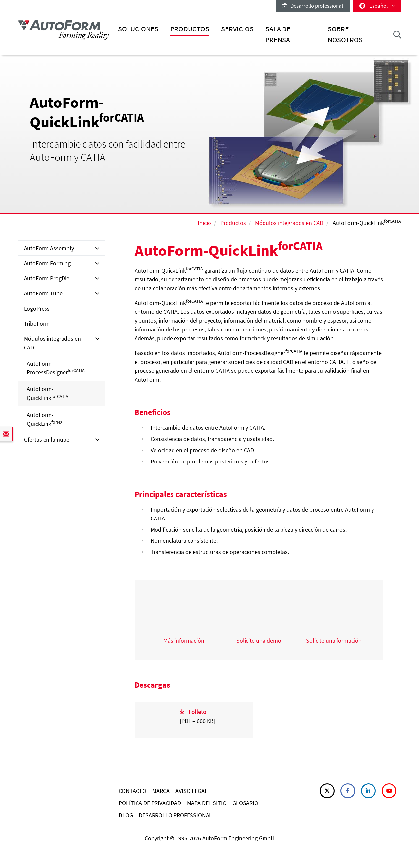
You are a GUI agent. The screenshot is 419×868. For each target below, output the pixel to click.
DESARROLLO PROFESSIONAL (175, 815)
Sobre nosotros (345, 34)
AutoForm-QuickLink (48, 393)
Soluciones (138, 29)
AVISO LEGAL (191, 791)
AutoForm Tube (43, 293)
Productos (190, 29)
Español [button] (377, 6)
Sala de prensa (278, 34)
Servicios (237, 29)
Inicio (204, 223)
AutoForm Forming (47, 263)
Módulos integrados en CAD (289, 223)
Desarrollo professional (313, 6)
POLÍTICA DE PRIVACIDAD (150, 803)
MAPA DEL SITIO (207, 803)
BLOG (126, 815)
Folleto (197, 712)
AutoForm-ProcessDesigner (56, 368)
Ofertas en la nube (47, 439)
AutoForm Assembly (49, 248)
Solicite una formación (334, 641)
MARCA (161, 791)
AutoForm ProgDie (47, 278)
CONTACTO (133, 791)
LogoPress (37, 308)
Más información (184, 641)
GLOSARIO (245, 803)
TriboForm (37, 323)
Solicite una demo (259, 641)
